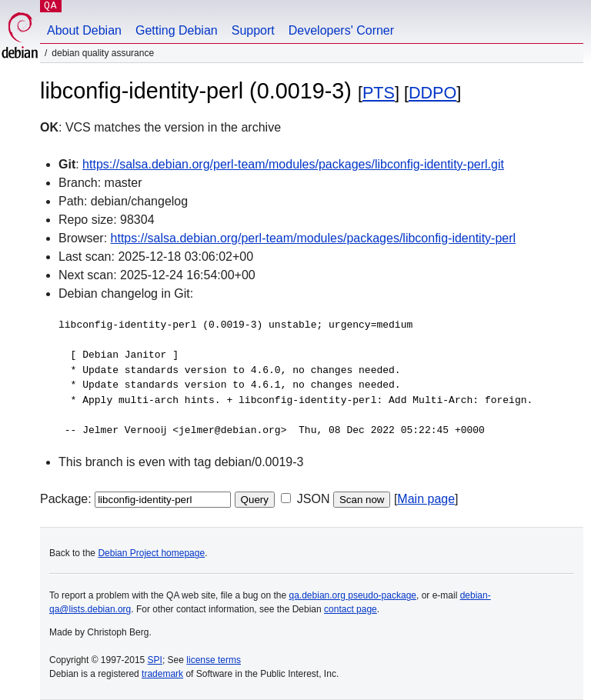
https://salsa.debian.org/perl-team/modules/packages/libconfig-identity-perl (314, 238)
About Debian (84, 30)
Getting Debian (177, 30)
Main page (426, 499)
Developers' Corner (341, 30)
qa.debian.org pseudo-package (353, 595)
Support (253, 30)
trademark (162, 674)
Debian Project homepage (151, 553)
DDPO (432, 93)
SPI (155, 660)
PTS (379, 93)
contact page (351, 609)
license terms (214, 660)
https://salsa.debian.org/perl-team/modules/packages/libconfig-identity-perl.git (293, 164)
